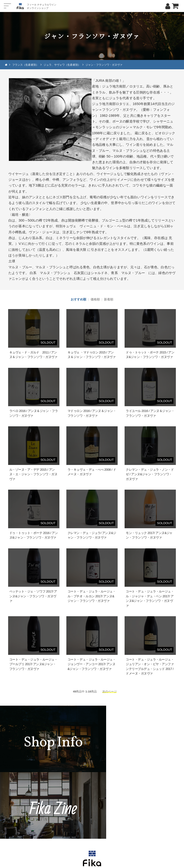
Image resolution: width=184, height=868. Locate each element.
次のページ (109, 691)
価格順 (95, 299)
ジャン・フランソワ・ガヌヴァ (112, 65)
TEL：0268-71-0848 (78, 819)
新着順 (109, 299)
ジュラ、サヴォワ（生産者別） (66, 65)
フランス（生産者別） (27, 65)
